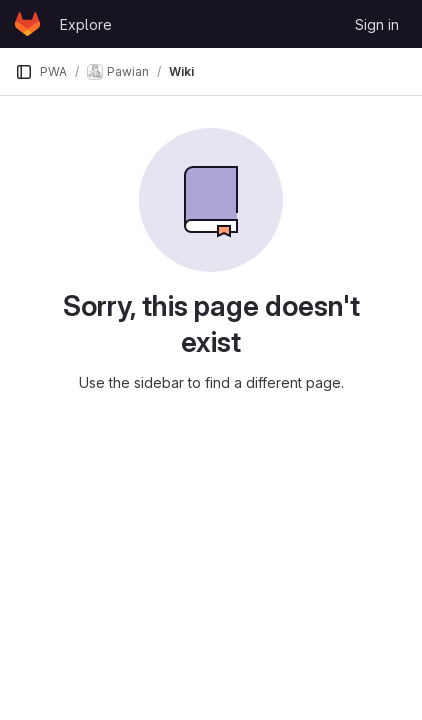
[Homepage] (27, 24)
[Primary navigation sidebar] (24, 72)
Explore (86, 24)
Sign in (377, 24)
